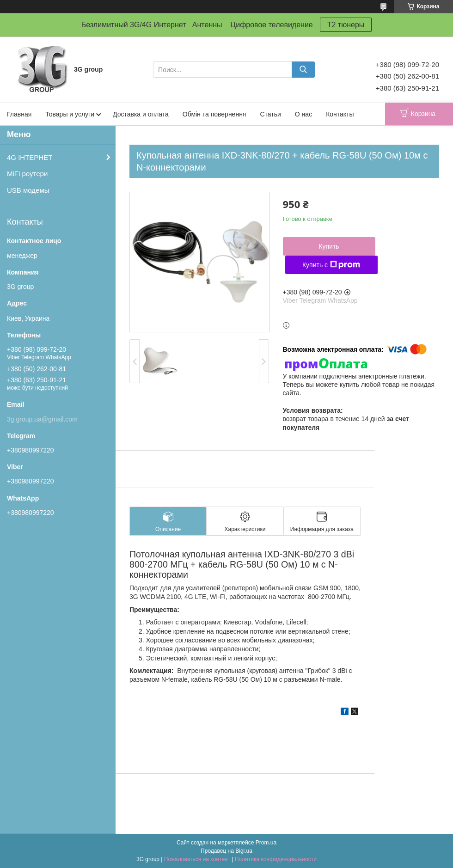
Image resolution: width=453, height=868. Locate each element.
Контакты (340, 114)
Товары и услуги (70, 114)
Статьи (270, 114)
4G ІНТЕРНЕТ (30, 157)
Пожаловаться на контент (197, 859)
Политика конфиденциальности (276, 859)
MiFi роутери (27, 174)
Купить (329, 246)
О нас (303, 114)
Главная (19, 114)
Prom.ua (266, 843)
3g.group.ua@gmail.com (42, 419)
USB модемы (28, 190)
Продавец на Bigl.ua (226, 851)
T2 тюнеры (346, 25)
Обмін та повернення (214, 114)
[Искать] (303, 70)
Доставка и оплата (141, 114)
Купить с (331, 265)
